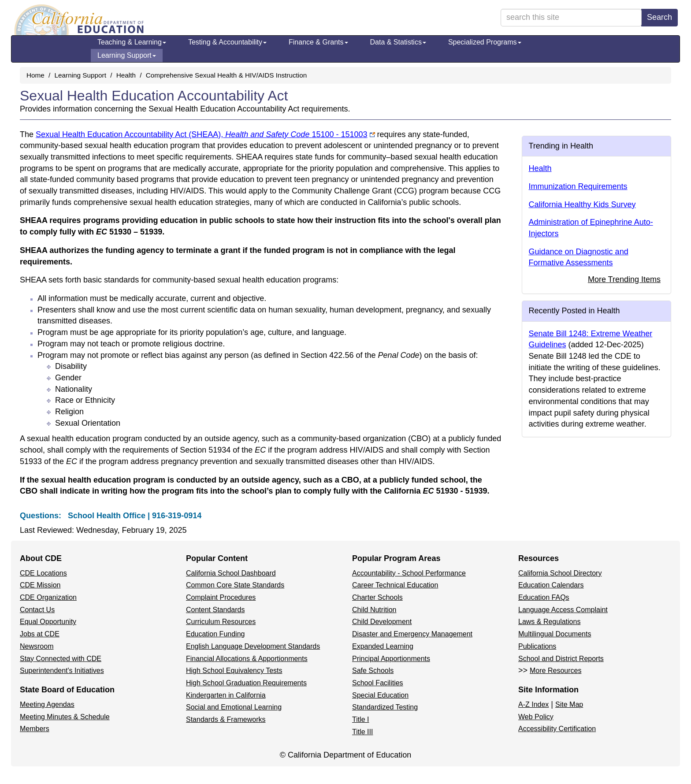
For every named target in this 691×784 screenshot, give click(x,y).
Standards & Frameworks (226, 719)
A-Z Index (533, 704)
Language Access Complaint (563, 610)
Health (126, 75)
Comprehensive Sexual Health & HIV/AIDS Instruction (227, 75)
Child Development (382, 622)
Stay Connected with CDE (61, 659)
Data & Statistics (398, 42)
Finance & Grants (318, 42)
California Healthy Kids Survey (582, 204)
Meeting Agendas (47, 704)
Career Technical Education (395, 585)
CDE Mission (40, 585)
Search (659, 17)
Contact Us (37, 610)
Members (35, 729)
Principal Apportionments (391, 659)
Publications (537, 646)
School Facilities (378, 683)
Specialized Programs (485, 42)
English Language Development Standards (253, 646)
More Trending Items (624, 279)
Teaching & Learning (132, 42)
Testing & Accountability (227, 42)
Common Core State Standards (235, 585)
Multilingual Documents (555, 634)
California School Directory (560, 573)
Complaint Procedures (221, 597)
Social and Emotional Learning (234, 707)
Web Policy (536, 717)
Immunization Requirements (578, 186)
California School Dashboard (231, 573)
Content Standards (215, 610)
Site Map (569, 704)
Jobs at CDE (40, 634)
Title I (361, 719)
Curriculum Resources (221, 622)
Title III (362, 732)
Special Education (380, 695)
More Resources (555, 671)
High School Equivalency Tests (234, 671)
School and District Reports (561, 659)
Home (35, 75)
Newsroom (37, 646)
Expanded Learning (383, 646)
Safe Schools (373, 671)
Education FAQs (544, 597)
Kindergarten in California (226, 695)
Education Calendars (551, 585)
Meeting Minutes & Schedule (65, 717)
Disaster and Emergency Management (412, 634)
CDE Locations (43, 573)
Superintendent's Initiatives (62, 671)
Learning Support (127, 55)
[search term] (571, 18)
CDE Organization (48, 597)
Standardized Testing (385, 707)
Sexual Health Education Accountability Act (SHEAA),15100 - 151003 (202, 134)
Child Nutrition (374, 610)
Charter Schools (377, 597)
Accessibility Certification (557, 729)
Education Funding (215, 634)
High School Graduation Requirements (246, 683)
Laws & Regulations (549, 622)
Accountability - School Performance (409, 573)
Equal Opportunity (48, 622)
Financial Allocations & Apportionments (247, 659)
